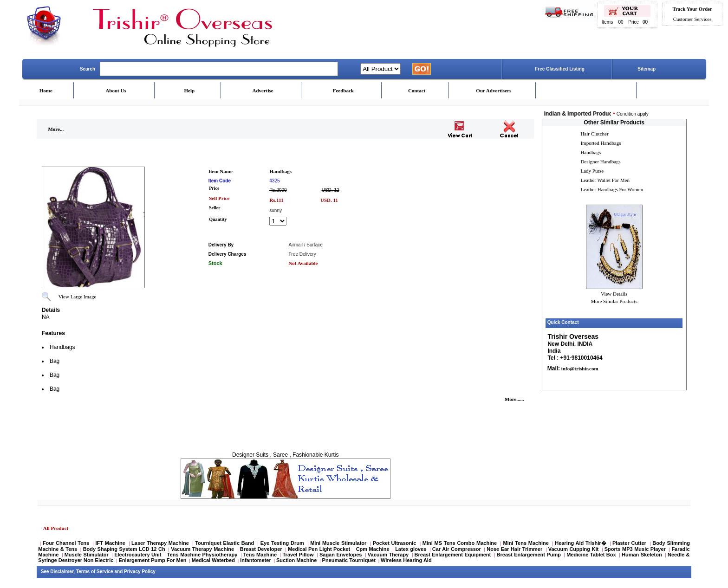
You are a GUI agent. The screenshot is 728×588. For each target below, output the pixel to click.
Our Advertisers (494, 90)
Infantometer (256, 560)
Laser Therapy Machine (160, 543)
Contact (417, 90)
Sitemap (647, 69)
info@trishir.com (579, 368)
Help (190, 90)
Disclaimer (62, 572)
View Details (614, 294)
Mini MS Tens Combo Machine (460, 543)
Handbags (591, 152)
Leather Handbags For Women (612, 189)
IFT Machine (110, 543)
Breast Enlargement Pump (529, 555)
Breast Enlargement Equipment (453, 555)
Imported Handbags (601, 143)
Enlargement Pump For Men (153, 560)
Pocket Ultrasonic (395, 543)
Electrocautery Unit (138, 555)
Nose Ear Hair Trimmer (514, 549)
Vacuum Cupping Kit (573, 549)
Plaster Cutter (629, 543)
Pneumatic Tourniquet (349, 560)
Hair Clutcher (594, 134)
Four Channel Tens (66, 543)
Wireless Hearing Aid (406, 560)
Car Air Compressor (457, 549)
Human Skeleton (642, 555)
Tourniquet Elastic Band (224, 543)
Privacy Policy (140, 572)
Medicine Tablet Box (591, 555)
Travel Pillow (298, 555)
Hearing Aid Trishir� (580, 543)
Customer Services (692, 19)
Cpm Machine (373, 549)
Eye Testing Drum (282, 543)
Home (46, 90)
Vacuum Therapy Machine (202, 549)
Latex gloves (411, 549)
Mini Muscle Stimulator (338, 543)
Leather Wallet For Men (605, 180)
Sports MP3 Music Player (635, 549)
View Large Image (78, 297)
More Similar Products (614, 301)
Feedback (343, 90)
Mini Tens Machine (526, 543)
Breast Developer (261, 549)
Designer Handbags (600, 162)
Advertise (263, 90)
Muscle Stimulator (87, 555)
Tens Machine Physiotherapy (202, 555)
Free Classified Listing (560, 69)
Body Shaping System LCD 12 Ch (124, 549)
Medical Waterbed (213, 560)
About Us (116, 90)
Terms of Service (95, 572)
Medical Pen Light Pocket (319, 549)
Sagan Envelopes (341, 555)
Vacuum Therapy (388, 555)
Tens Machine (260, 555)
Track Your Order (692, 9)
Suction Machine (296, 560)
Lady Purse (592, 171)
